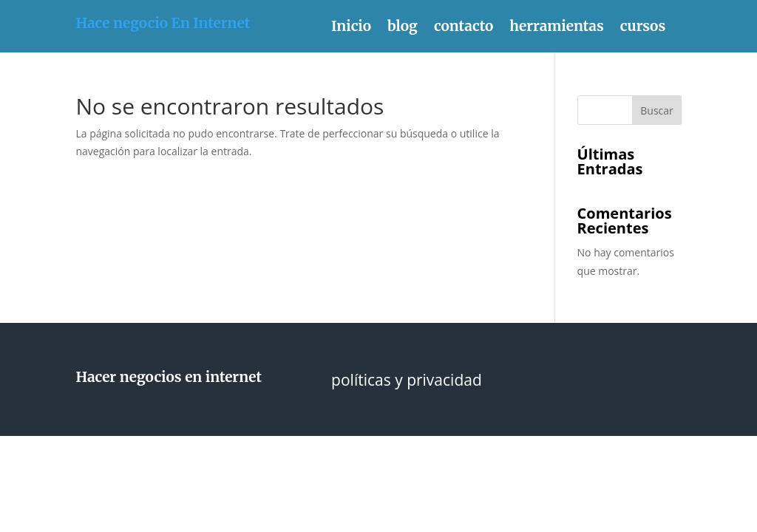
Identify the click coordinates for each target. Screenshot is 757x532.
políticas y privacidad (407, 382)
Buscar (657, 110)
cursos (643, 28)
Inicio (351, 28)
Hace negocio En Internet (163, 23)
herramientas (557, 28)
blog (403, 28)
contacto (464, 28)
